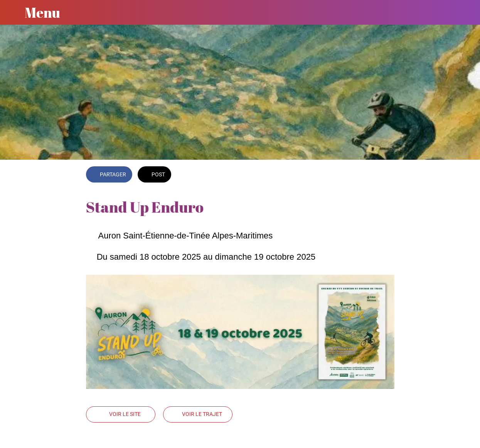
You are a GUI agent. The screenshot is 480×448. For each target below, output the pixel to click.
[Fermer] (12, 12)
